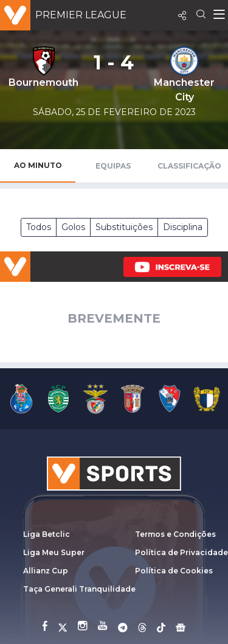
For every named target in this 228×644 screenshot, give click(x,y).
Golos (73, 227)
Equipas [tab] (113, 166)
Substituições (124, 227)
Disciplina (183, 227)
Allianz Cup (46, 571)
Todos (39, 227)
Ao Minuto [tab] (38, 165)
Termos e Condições (175, 534)
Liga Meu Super (54, 552)
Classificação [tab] (189, 166)
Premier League (81, 15)
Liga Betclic (47, 534)
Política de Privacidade (181, 552)
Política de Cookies (174, 571)
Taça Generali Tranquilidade (79, 589)
